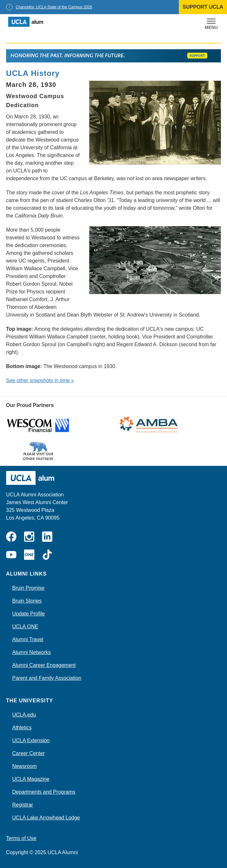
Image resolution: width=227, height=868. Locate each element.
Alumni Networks (31, 652)
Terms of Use (21, 838)
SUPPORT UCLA (203, 7)
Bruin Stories (27, 601)
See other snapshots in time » (40, 380)
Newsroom (24, 766)
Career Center (28, 753)
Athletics (22, 728)
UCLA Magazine (31, 779)
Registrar (23, 805)
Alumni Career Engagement (44, 665)
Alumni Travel (28, 639)
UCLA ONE (25, 627)
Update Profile (28, 614)
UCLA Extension (31, 740)
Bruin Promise (28, 588)
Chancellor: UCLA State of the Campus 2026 (54, 7)
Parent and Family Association (47, 678)
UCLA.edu (24, 715)
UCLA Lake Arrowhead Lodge (46, 818)
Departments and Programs (44, 792)
